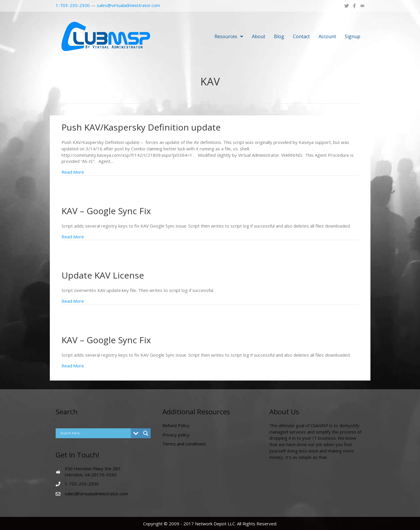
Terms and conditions (184, 444)
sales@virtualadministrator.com (128, 5)
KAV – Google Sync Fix (106, 211)
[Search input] (95, 433)
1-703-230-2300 (73, 5)
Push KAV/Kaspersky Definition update (141, 127)
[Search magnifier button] (146, 433)
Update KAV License (103, 275)
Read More (73, 172)
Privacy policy (176, 435)
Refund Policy (176, 425)
